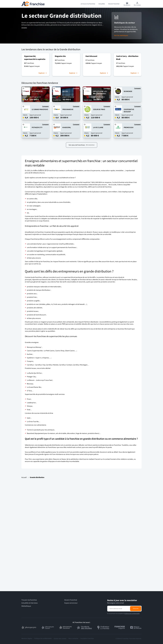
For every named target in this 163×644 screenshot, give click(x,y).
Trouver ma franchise (29, 600)
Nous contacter (73, 639)
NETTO (65, 91)
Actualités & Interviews (30, 603)
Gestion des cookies (60, 639)
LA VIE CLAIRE (98, 127)
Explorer (43, 73)
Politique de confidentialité (43, 639)
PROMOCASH (129, 127)
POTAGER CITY (37, 127)
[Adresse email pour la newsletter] (118, 609)
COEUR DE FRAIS (99, 109)
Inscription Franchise (87, 639)
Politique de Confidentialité (132, 614)
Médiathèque (26, 606)
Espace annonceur (71, 603)
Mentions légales (27, 639)
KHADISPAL (67, 127)
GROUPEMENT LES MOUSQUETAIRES (100, 93)
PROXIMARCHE (68, 109)
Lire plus (24, 28)
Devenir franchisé (71, 600)
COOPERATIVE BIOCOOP (129, 111)
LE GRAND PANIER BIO (40, 109)
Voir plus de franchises (82, 145)
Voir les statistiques (121, 35)
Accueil (24, 477)
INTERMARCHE (37, 91)
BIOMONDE (128, 91)
